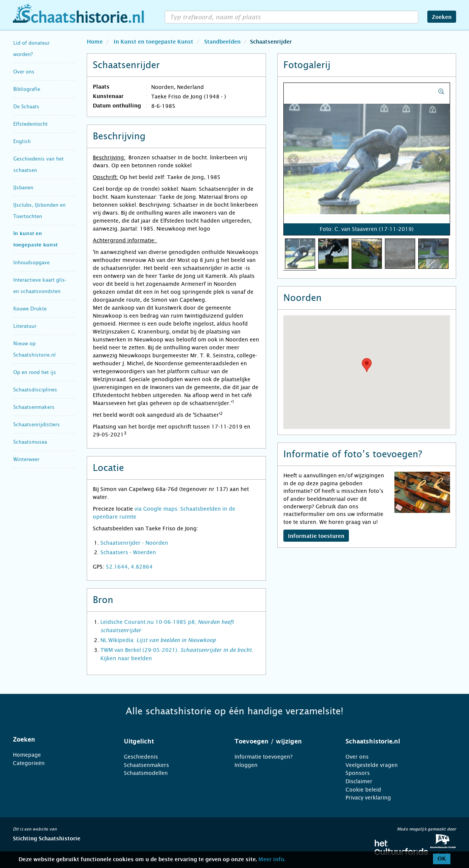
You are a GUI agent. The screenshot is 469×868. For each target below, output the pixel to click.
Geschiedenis (141, 757)
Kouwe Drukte (30, 309)
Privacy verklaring (368, 798)
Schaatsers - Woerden (128, 552)
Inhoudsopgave (31, 263)
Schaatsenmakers (34, 407)
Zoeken (442, 17)
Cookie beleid (363, 790)
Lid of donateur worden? (31, 49)
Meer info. (272, 860)
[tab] (59, 740)
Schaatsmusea (30, 442)
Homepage (27, 755)
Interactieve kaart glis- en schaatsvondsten (40, 286)
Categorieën (29, 763)
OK (442, 859)
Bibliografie (27, 89)
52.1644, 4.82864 (129, 567)
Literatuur (25, 326)
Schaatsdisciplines (35, 390)
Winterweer (26, 459)
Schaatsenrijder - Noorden (134, 543)
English (22, 141)
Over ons (24, 72)
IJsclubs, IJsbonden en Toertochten (39, 211)
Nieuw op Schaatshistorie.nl (34, 349)
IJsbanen (23, 188)
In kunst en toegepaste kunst (35, 239)
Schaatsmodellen (146, 773)
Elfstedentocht (30, 124)
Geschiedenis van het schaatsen (38, 164)
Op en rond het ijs (35, 372)
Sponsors (358, 773)
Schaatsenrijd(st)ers (37, 425)
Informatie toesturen (316, 536)
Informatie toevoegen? (263, 757)
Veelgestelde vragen (372, 765)
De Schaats (26, 107)
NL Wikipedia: (158, 640)
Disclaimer (359, 781)
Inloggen (246, 765)
